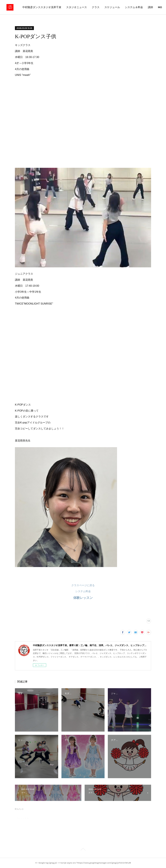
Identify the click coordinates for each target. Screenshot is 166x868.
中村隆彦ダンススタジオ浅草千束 (66, 7)
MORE (153, 7)
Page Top (83, 850)
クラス (120, 7)
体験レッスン (83, 598)
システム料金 (83, 591)
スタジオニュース (101, 7)
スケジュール (137, 7)
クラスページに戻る (83, 585)
